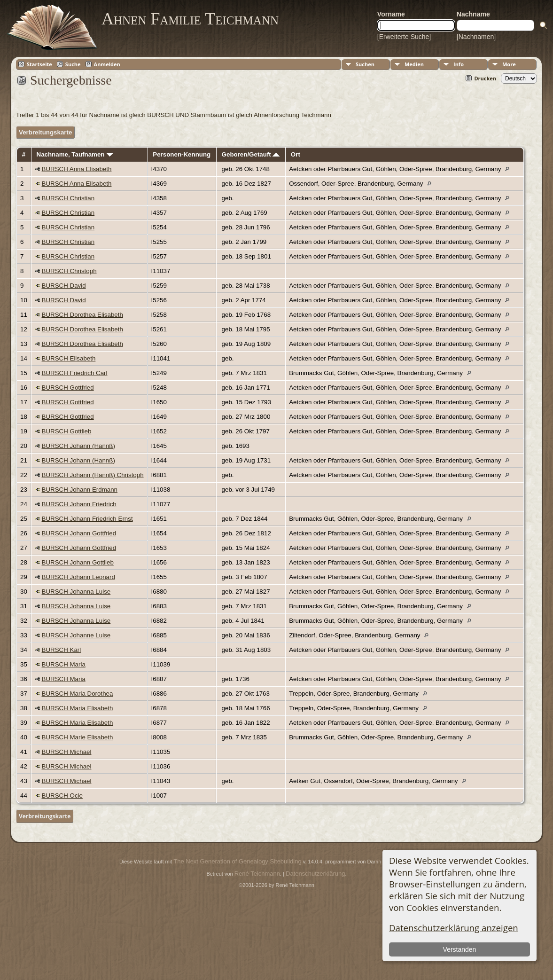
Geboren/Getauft (251, 154)
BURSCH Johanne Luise (76, 635)
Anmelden (107, 64)
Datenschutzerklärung (315, 874)
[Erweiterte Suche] (404, 37)
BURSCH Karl (62, 650)
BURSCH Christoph (69, 271)
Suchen (365, 64)
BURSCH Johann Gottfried (79, 533)
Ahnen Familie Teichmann (190, 19)
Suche (73, 64)
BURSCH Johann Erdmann (80, 490)
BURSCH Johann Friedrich (79, 504)
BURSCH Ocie (62, 796)
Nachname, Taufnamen (75, 154)
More (509, 64)
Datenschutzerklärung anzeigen (454, 928)
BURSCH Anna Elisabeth (77, 169)
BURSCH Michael (67, 752)
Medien (414, 64)
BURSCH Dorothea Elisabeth (82, 315)
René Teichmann (257, 874)
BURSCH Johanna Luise (76, 592)
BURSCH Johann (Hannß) (78, 446)
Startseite (39, 64)
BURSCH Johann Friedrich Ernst (87, 519)
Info (459, 64)
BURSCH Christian (68, 198)
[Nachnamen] (476, 37)
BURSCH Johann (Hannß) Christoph (93, 475)
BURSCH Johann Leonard (78, 577)
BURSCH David (64, 286)
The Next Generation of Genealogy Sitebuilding (237, 861)
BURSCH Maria (64, 664)
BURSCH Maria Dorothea (78, 694)
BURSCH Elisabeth (69, 358)
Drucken (485, 78)
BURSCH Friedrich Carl (75, 373)
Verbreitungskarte (45, 132)
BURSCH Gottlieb (67, 431)
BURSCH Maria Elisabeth (78, 708)
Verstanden (459, 949)
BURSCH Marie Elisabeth (78, 737)
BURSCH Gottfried (68, 388)
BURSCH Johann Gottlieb (78, 562)
